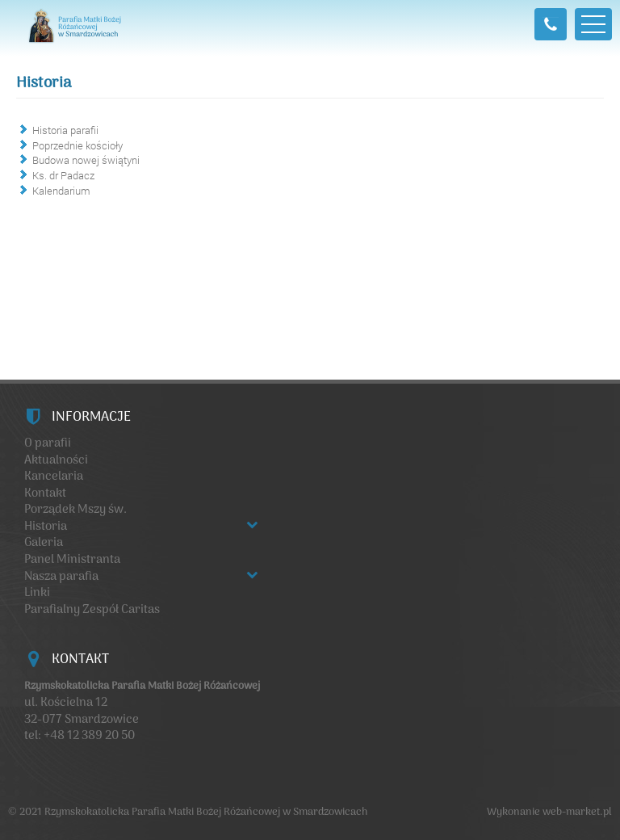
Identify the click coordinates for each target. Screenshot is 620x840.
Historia (44, 83)
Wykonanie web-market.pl (549, 812)
